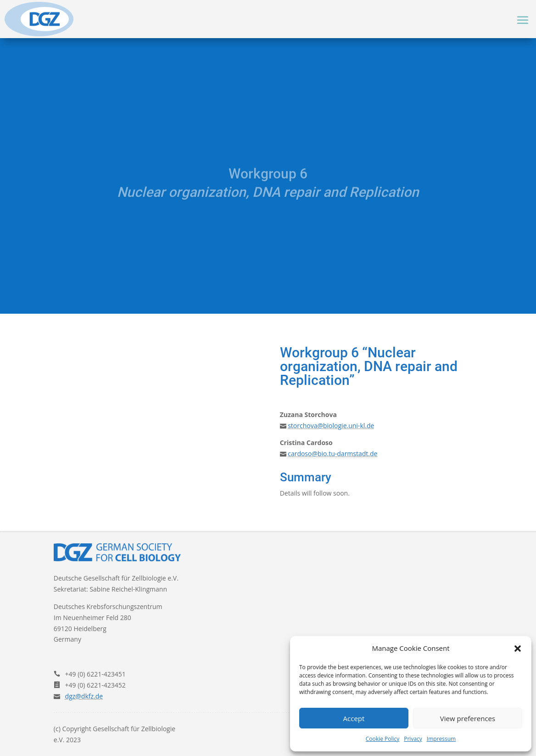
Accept (354, 718)
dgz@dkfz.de (84, 696)
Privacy (413, 739)
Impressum (441, 739)
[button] (518, 649)
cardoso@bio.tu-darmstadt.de (332, 454)
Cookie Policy (382, 739)
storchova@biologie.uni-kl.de (331, 426)
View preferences (468, 718)
